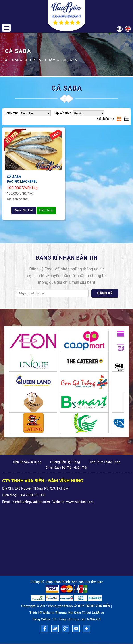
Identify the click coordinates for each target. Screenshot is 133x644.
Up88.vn (98, 613)
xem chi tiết (24, 210)
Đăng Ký (105, 293)
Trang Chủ (21, 60)
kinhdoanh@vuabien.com (31, 502)
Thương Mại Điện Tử (70, 613)
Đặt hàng (46, 210)
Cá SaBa (69, 60)
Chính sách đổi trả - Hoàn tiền (67, 468)
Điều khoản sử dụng (27, 462)
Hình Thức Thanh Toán (105, 462)
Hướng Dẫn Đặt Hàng (65, 462)
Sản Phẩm (46, 60)
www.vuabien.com (80, 502)
